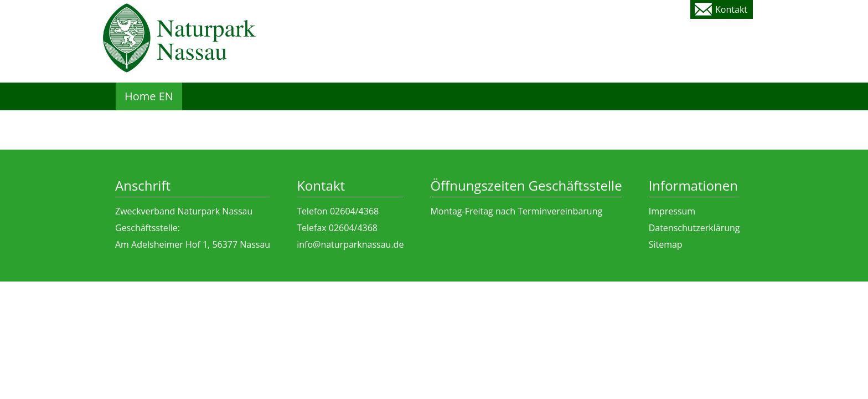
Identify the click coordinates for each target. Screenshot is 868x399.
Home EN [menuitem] (149, 96)
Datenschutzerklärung (694, 228)
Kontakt (731, 9)
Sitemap (666, 244)
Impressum (672, 211)
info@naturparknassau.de (350, 244)
